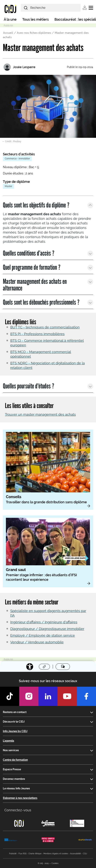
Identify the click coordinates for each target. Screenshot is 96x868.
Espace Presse (12, 769)
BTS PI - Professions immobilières (37, 334)
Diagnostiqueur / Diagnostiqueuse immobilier (47, 629)
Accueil (8, 33)
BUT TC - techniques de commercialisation (45, 327)
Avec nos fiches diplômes (34, 33)
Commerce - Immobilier (17, 159)
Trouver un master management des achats (40, 414)
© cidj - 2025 (43, 863)
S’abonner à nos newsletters (20, 798)
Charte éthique (35, 854)
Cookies (55, 863)
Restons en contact (15, 712)
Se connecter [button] (85, 8)
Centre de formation (15, 760)
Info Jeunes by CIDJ (15, 731)
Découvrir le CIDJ (14, 722)
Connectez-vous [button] (18, 810)
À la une (10, 19)
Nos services (11, 750)
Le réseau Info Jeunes (16, 788)
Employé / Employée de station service (43, 635)
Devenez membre (14, 779)
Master (8, 186)
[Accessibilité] (30, 667)
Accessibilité (76, 854)
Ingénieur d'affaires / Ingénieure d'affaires (44, 622)
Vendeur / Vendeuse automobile (37, 642)
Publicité (13, 854)
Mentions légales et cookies (56, 854)
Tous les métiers (36, 19)
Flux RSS (22, 854)
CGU (85, 854)
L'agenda (8, 741)
